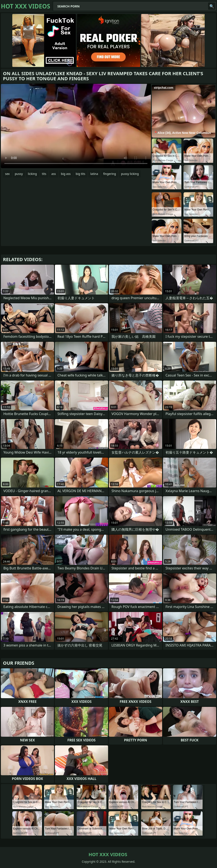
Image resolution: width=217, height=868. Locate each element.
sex (7, 174)
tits (44, 174)
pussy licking (130, 174)
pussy (19, 174)
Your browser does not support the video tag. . (76, 126)
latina (94, 174)
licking (32, 174)
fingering (110, 174)
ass (54, 174)
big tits (80, 174)
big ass (66, 174)
